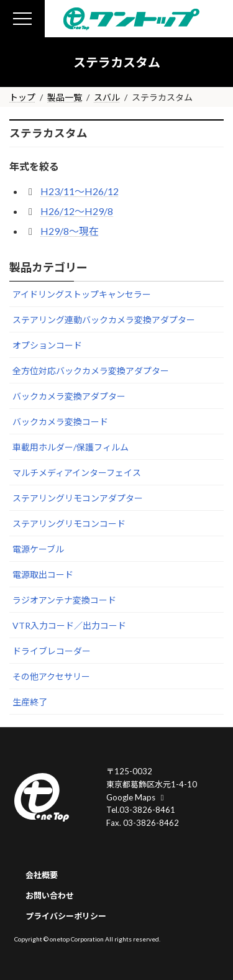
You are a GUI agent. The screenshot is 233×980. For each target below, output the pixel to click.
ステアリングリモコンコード (69, 524)
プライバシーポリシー (66, 915)
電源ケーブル (38, 549)
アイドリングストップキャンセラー (82, 294)
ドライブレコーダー (52, 651)
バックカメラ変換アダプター (69, 396)
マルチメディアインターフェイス (77, 473)
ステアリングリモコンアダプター (78, 498)
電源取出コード (43, 575)
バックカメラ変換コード (60, 422)
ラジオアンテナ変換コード (64, 600)
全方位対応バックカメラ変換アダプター (91, 371)
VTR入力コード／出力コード (69, 625)
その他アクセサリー (51, 676)
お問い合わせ (50, 895)
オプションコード (47, 345)
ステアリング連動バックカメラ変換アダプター (104, 320)
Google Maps (137, 797)
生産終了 (30, 702)
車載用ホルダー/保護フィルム (71, 447)
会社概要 (42, 875)
